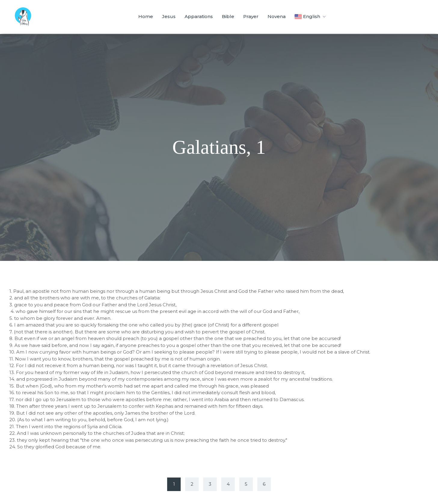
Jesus (169, 16)
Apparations (199, 16)
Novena (277, 16)
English (311, 17)
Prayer (251, 16)
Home (146, 16)
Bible (228, 16)
